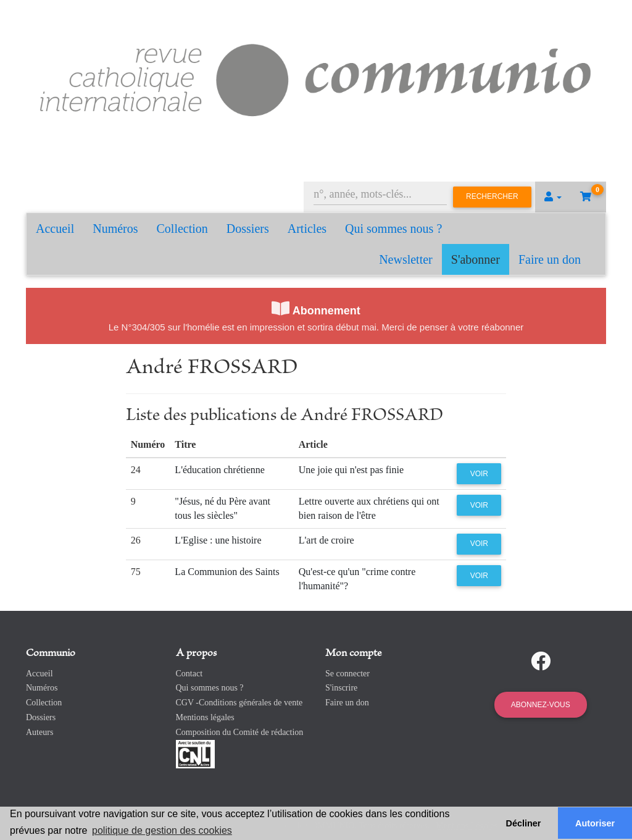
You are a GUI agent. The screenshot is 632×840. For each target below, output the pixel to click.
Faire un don (550, 259)
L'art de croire (326, 540)
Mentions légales (205, 717)
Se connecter (347, 674)
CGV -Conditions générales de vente (239, 703)
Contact (189, 674)
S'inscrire (341, 688)
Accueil (55, 229)
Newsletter (406, 259)
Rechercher (492, 196)
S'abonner (476, 259)
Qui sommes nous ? (393, 229)
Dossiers (248, 229)
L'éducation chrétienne (219, 470)
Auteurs (39, 732)
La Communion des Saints (227, 572)
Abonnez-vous (541, 705)
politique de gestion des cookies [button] (162, 830)
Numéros (115, 229)
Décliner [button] (524, 823)
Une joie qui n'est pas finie (351, 470)
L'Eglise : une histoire (218, 540)
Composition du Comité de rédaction (240, 732)
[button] (553, 197)
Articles (307, 229)
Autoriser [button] (595, 823)
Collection (182, 229)
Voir (479, 474)
